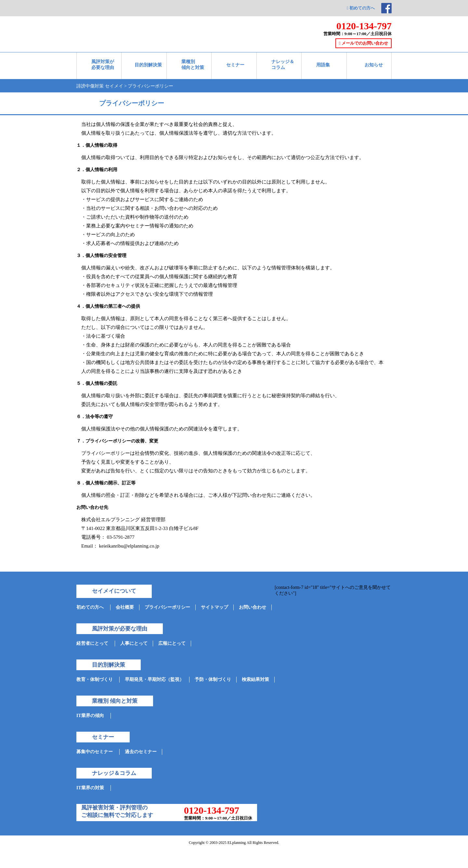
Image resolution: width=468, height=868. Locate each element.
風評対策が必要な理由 (103, 65)
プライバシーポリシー (167, 607)
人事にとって (134, 643)
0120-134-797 (364, 26)
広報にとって (172, 643)
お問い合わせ (253, 607)
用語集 (323, 65)
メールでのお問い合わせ (364, 43)
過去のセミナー (141, 752)
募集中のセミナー (95, 752)
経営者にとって (92, 643)
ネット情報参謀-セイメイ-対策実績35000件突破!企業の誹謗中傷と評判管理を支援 (148, 22)
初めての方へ (361, 8)
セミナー (235, 65)
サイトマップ (214, 607)
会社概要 (125, 607)
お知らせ (374, 65)
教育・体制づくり (95, 679)
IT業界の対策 (90, 788)
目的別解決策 (148, 65)
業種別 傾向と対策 (193, 65)
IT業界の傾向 (90, 716)
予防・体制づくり (213, 679)
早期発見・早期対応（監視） (154, 679)
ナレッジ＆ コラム (283, 65)
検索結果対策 (255, 679)
